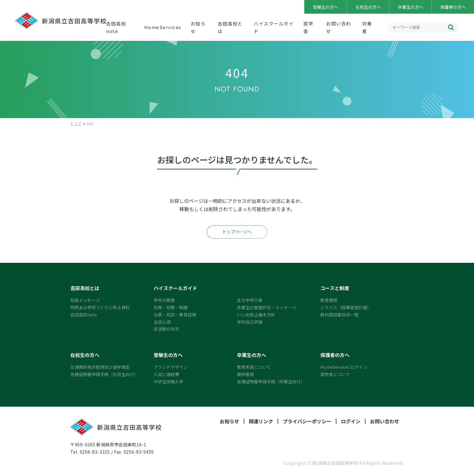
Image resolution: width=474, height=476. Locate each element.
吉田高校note (84, 315)
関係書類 (245, 374)
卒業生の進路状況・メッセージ (267, 307)
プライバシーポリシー (307, 421)
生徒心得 (162, 322)
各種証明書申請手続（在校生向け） (104, 374)
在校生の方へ (368, 7)
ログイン (351, 421)
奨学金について (335, 374)
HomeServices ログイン (344, 367)
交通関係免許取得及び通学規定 (100, 367)
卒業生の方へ (411, 7)
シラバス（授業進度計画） (346, 307)
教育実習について (254, 367)
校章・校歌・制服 (171, 307)
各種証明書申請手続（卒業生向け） (271, 382)
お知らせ (229, 421)
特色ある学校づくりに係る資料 (100, 307)
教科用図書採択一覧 (339, 315)
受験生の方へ (325, 7)
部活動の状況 (166, 329)
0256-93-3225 (95, 452)
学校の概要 (164, 300)
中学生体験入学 (169, 382)
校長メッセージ (85, 300)
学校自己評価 (250, 322)
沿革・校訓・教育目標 (175, 315)
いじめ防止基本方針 (256, 315)
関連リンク (261, 421)
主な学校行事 (250, 300)
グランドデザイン (171, 367)
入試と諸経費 (166, 374)
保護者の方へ (453, 7)
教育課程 (329, 300)
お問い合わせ (385, 421)
